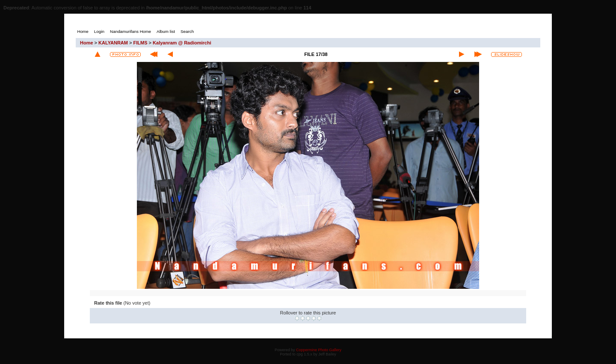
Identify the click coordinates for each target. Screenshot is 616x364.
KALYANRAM (113, 43)
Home (87, 43)
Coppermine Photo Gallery (319, 350)
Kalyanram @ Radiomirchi (182, 43)
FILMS (141, 43)
